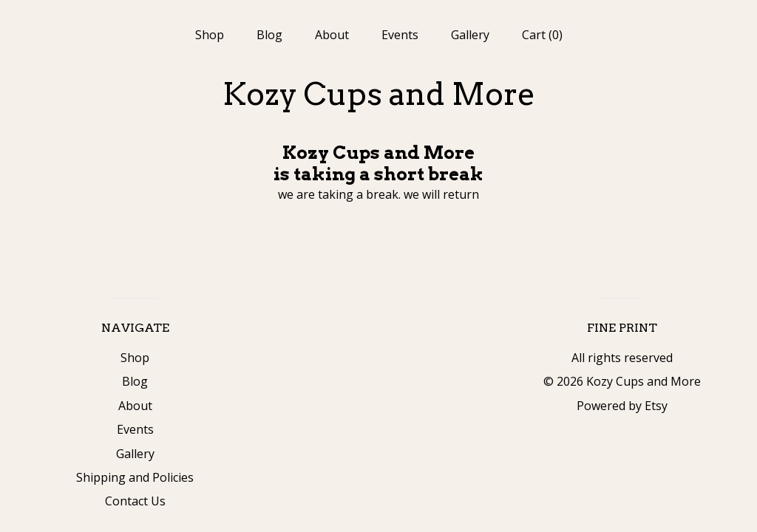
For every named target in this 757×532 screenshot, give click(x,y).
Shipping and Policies (135, 477)
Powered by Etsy (622, 406)
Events (400, 35)
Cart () (542, 35)
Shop (210, 35)
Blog (269, 35)
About (332, 35)
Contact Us (135, 501)
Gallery (470, 35)
